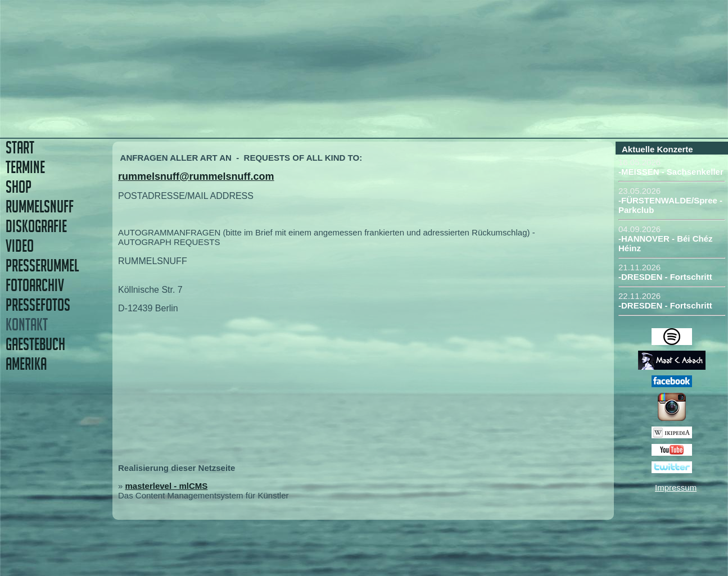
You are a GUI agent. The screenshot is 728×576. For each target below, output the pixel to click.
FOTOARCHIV (35, 285)
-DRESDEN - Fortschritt (665, 277)
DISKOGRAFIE (36, 226)
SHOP (19, 187)
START (20, 148)
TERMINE (25, 167)
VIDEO (20, 246)
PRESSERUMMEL (42, 266)
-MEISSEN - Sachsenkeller (671, 172)
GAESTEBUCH (35, 344)
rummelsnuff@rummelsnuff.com (196, 176)
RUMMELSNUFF (40, 207)
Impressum (676, 487)
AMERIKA (26, 364)
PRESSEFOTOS (38, 305)
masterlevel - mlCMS (167, 486)
